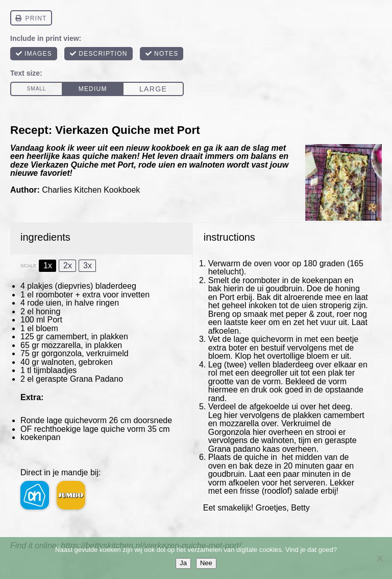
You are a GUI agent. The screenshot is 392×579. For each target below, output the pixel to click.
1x (48, 265)
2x (68, 265)
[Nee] (379, 558)
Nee (206, 563)
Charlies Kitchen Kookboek (91, 190)
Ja (183, 563)
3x (88, 265)
